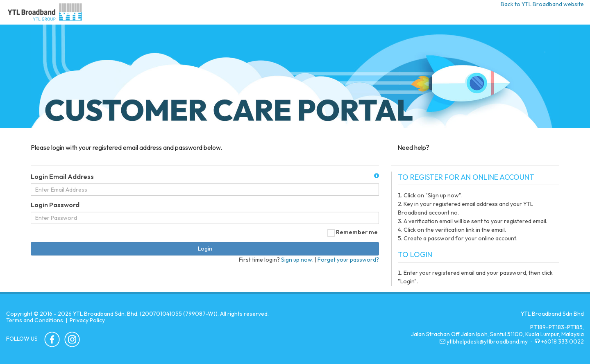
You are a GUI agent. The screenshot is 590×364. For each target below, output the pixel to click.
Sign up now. (297, 260)
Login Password (55, 205)
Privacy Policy (87, 320)
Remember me (353, 232)
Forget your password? (348, 260)
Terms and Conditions (35, 320)
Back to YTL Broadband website (542, 4)
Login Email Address (62, 176)
